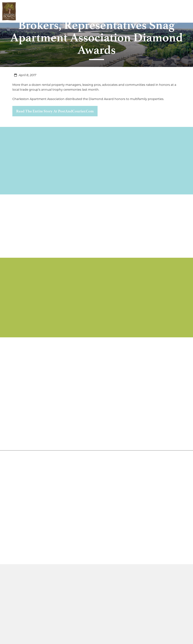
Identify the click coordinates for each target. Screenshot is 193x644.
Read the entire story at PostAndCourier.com (55, 111)
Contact (104, 11)
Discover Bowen (33, 11)
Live (52, 11)
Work (63, 11)
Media (88, 11)
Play (75, 11)
